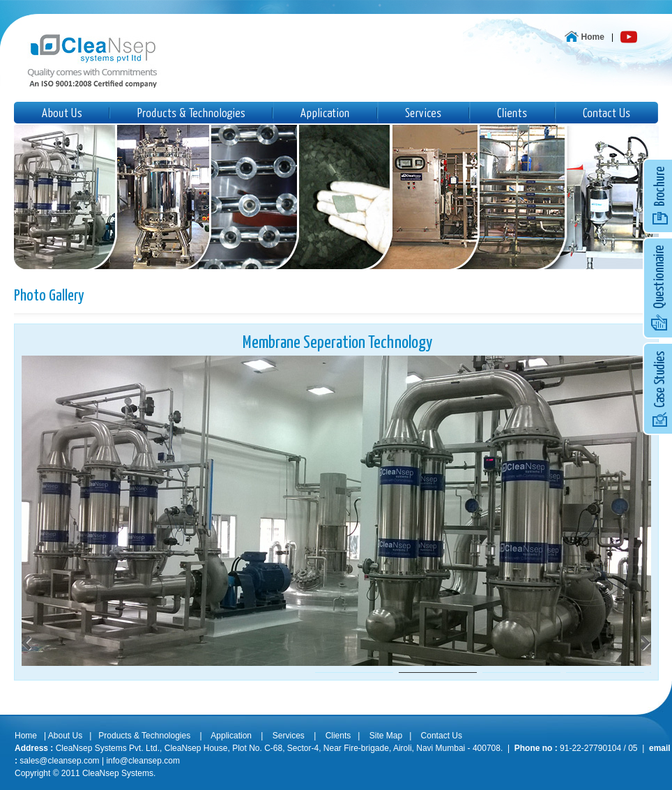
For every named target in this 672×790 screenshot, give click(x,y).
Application (232, 736)
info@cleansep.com (143, 761)
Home (593, 37)
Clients (338, 736)
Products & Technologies (144, 736)
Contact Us (442, 736)
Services (289, 736)
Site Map (386, 736)
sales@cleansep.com (59, 761)
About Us (65, 736)
